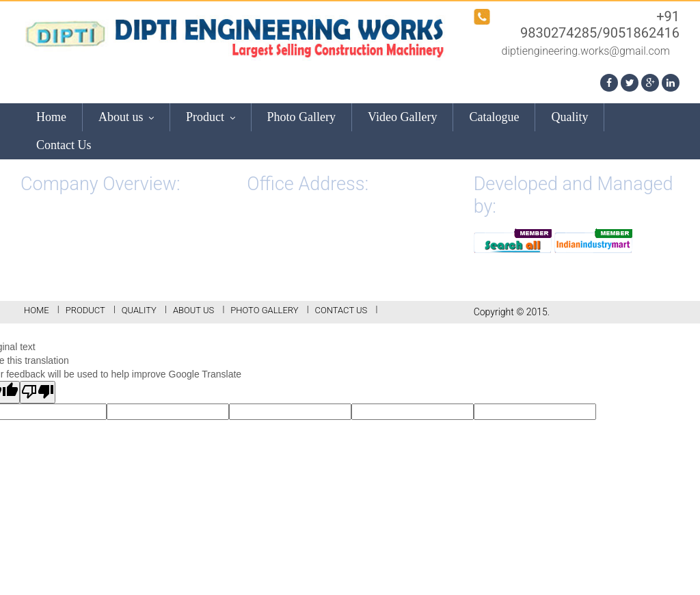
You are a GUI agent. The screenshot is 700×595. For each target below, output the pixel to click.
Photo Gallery (302, 117)
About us (126, 117)
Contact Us (64, 145)
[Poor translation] (38, 392)
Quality (569, 117)
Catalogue (494, 117)
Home (51, 117)
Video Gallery (402, 117)
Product (211, 117)
